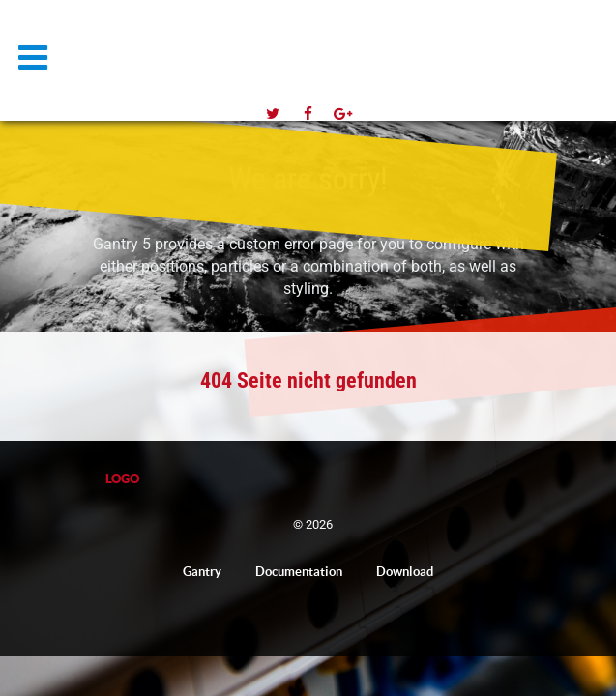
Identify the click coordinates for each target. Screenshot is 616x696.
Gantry (202, 572)
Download (405, 572)
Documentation (299, 572)
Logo (145, 45)
